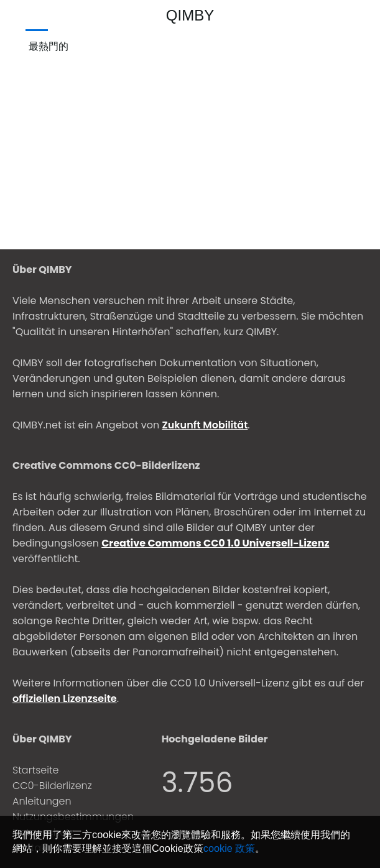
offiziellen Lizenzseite (65, 699)
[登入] (366, 16)
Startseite (36, 770)
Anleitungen (42, 801)
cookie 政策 (229, 848)
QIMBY (190, 15)
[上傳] (343, 16)
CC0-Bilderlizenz (52, 786)
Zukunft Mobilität (205, 425)
